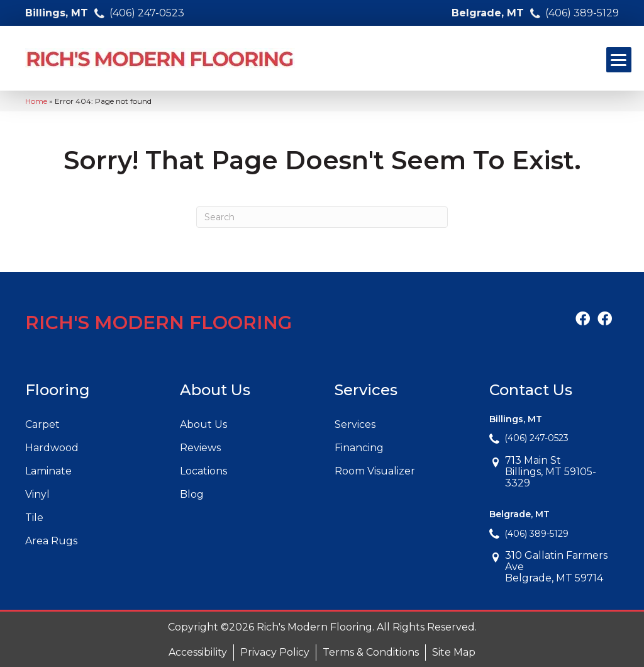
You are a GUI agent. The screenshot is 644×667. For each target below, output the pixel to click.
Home (36, 101)
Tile (34, 518)
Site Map (454, 652)
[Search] (322, 217)
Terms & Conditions (371, 652)
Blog (192, 494)
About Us (203, 424)
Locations (203, 471)
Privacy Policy (275, 652)
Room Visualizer (375, 471)
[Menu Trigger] (619, 60)
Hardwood (52, 448)
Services (355, 424)
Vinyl (37, 494)
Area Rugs (51, 541)
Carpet (42, 424)
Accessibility (198, 652)
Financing (359, 448)
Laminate (48, 471)
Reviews (200, 448)
